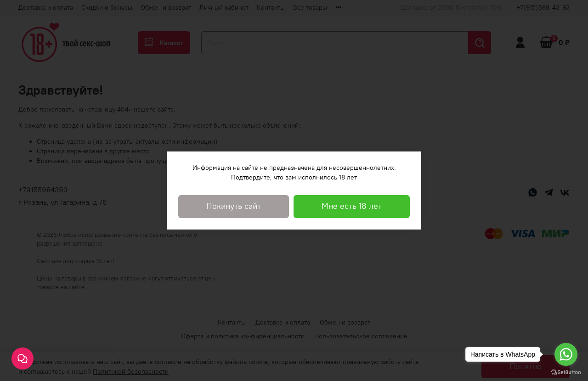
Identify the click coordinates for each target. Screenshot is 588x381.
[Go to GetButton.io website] (566, 372)
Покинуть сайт (234, 206)
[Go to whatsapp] (566, 354)
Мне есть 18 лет (352, 206)
